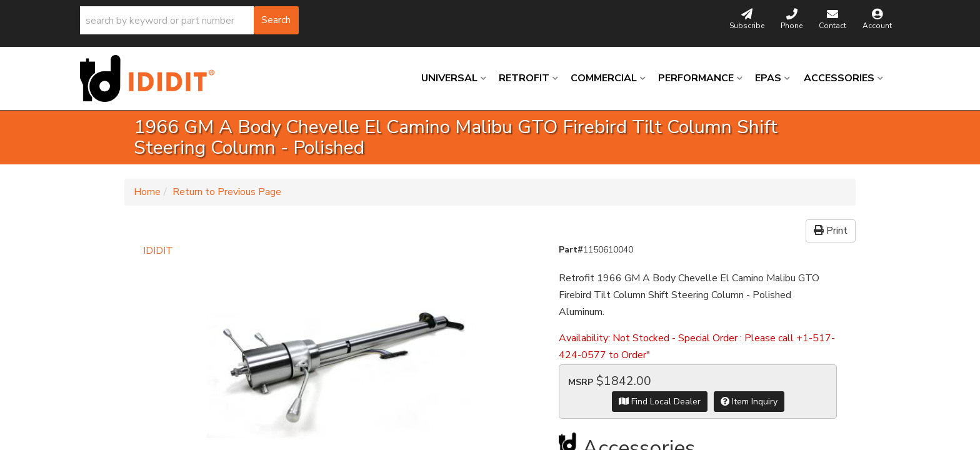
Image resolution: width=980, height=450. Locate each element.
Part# (571, 250)
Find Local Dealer (660, 402)
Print (831, 231)
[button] (189, 20)
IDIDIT (158, 251)
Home (147, 192)
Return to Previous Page (227, 192)
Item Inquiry (749, 402)
